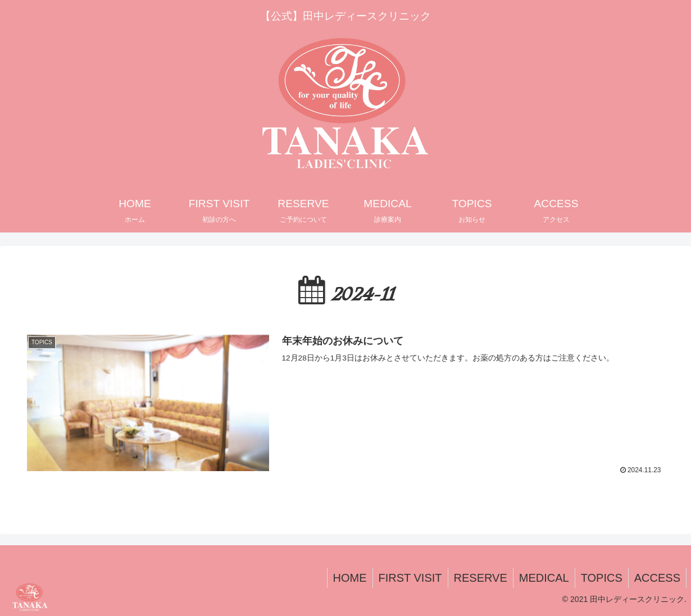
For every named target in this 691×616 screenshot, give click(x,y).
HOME (350, 578)
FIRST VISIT (410, 578)
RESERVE (481, 578)
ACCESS (657, 578)
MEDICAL (544, 578)
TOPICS (602, 578)
